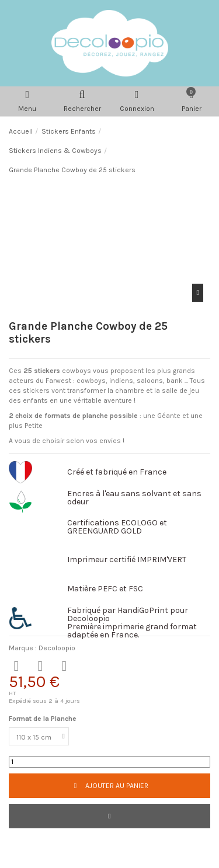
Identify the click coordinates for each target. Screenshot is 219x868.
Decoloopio (57, 648)
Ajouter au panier (109, 786)
